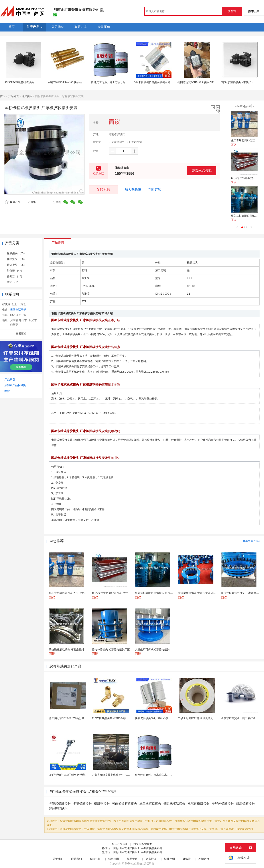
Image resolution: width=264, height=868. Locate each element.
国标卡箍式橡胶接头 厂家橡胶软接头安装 (138, 848)
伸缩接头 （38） (17, 259)
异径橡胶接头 (58, 808)
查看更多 (21, 334)
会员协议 (151, 859)
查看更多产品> (251, 541)
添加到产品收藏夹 (15, 385)
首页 (3, 96)
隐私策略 (132, 859)
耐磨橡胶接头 (245, 804)
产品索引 (10, 380)
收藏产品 (13, 202)
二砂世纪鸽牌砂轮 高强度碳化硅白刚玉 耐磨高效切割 (209, 718)
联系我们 (77, 859)
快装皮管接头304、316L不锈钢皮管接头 (158, 718)
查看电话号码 (202, 171)
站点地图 (114, 859)
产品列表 (14, 96)
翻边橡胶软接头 (174, 804)
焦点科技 (137, 864)
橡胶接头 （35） (17, 253)
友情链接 (204, 859)
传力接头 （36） (17, 265)
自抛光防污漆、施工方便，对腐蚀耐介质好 (116, 82)
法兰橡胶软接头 (150, 804)
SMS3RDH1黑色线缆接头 (19, 82)
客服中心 (95, 859)
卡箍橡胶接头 (82, 804)
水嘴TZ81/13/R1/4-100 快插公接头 (67, 82)
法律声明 (169, 859)
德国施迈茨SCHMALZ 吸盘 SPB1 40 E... (72, 718)
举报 (32, 202)
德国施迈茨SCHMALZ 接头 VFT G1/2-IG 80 (203, 82)
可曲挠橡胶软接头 (124, 804)
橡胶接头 (27, 96)
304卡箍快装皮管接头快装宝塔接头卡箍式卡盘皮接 (164, 82)
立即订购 (155, 190)
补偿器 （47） (15, 271)
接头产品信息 (120, 844)
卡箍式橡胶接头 (60, 804)
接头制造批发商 (143, 844)
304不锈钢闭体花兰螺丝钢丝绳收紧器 (71, 775)
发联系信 (103, 190)
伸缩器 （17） (15, 276)
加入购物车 (133, 190)
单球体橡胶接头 (223, 804)
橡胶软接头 (102, 804)
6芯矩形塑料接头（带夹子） (237, 82)
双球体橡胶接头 (199, 804)
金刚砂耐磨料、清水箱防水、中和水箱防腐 (160, 775)
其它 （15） (14, 282)
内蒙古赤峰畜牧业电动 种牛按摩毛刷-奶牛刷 (118, 775)
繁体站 (187, 859)
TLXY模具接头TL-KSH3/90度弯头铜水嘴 (116, 718)
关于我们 (58, 859)
